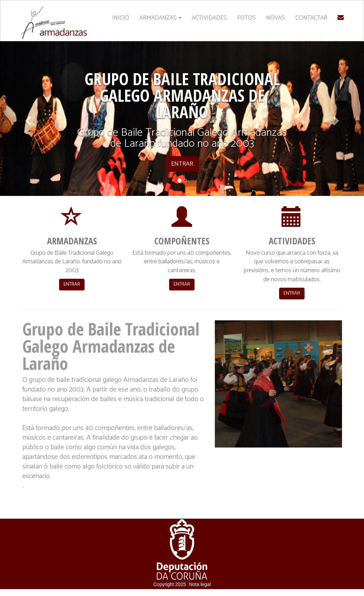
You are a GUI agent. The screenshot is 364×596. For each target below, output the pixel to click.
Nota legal (200, 584)
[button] (27, 119)
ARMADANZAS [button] (161, 18)
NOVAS (275, 18)
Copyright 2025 (170, 584)
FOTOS (246, 18)
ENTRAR (72, 284)
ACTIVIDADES (209, 18)
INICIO (121, 18)
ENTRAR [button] (182, 164)
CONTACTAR (311, 18)
